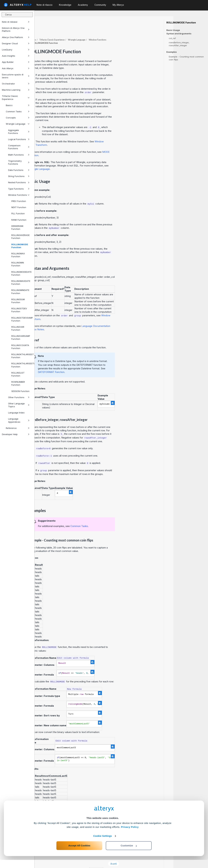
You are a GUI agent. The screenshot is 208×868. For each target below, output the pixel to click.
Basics (18, 105)
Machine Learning (16, 90)
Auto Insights (16, 56)
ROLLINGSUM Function (18, 301)
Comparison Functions (19, 147)
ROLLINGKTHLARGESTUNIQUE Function (22, 365)
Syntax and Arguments (179, 34)
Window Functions (19, 195)
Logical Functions (19, 139)
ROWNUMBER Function (18, 383)
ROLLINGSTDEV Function (19, 310)
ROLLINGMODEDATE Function (21, 273)
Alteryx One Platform (16, 37)
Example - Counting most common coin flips (186, 58)
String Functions (19, 176)
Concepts (18, 118)
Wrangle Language (18, 124)
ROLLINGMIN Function (18, 264)
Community (100, 5)
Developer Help (16, 434)
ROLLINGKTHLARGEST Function (22, 356)
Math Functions (19, 155)
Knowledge (65, 5)
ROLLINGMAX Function (18, 255)
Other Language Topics (19, 405)
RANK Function (19, 220)
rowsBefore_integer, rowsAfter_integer (179, 44)
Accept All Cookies (79, 854)
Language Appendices (19, 420)
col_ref (172, 38)
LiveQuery (16, 50)
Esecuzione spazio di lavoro (16, 76)
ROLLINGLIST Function (18, 374)
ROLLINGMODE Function (20, 246)
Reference (18, 428)
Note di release (16, 22)
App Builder (16, 62)
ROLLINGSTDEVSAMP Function (22, 319)
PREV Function (19, 201)
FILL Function (18, 213)
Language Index (16, 413)
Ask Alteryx (16, 68)
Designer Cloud (16, 43)
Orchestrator (16, 84)
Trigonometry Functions (19, 162)
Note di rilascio (45, 5)
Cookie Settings (103, 844)
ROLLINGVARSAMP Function (21, 337)
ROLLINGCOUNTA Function (20, 347)
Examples (172, 52)
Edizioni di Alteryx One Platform (16, 29)
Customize (129, 854)
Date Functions (19, 170)
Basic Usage (173, 30)
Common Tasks (18, 111)
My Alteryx (118, 5)
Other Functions (19, 397)
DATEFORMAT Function (86, 363)
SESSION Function (20, 391)
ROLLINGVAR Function (18, 328)
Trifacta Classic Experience (16, 97)
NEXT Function (19, 207)
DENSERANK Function (17, 227)
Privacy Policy (130, 835)
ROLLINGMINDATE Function (20, 292)
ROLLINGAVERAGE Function (20, 237)
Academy (83, 5)
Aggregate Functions (19, 132)
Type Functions (19, 189)
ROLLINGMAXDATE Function (21, 282)
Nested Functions (19, 182)
